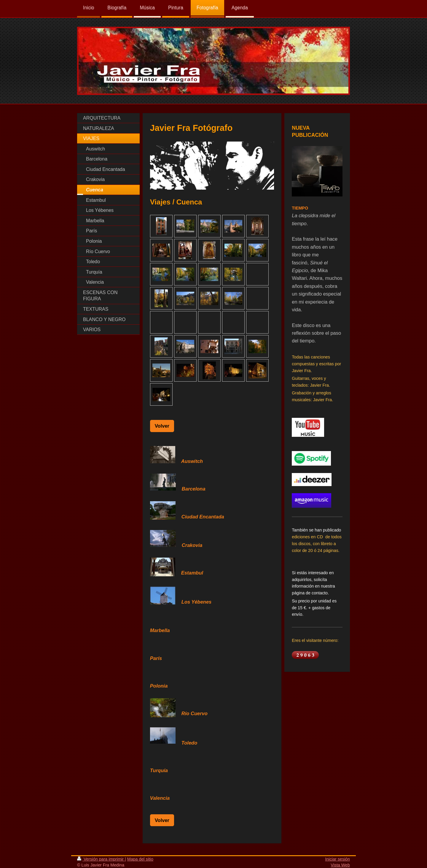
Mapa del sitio (140, 859)
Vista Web (340, 865)
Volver (162, 426)
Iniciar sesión (338, 859)
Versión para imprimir (101, 859)
